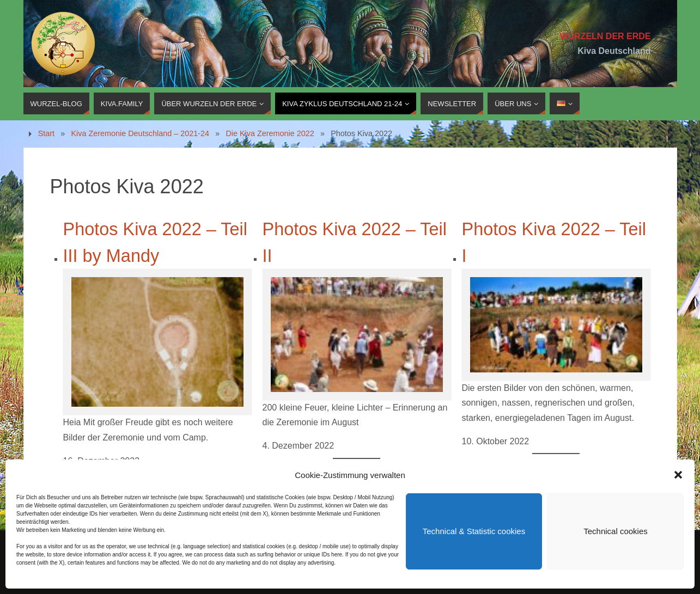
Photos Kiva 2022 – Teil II (355, 243)
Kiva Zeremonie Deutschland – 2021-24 (140, 133)
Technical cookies (616, 531)
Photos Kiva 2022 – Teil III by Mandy (155, 243)
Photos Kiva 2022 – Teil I (554, 243)
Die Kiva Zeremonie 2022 (270, 133)
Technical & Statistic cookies (474, 531)
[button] (678, 475)
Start (46, 133)
